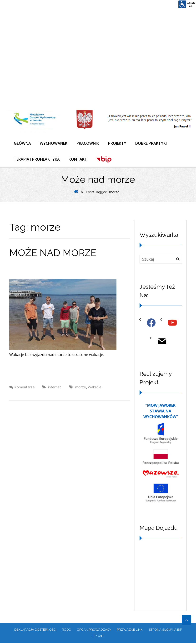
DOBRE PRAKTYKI (153, 144)
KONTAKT (79, 160)
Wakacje (95, 388)
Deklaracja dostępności (35, 631)
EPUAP (98, 637)
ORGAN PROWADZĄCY (94, 631)
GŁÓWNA (23, 144)
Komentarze (25, 388)
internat (55, 388)
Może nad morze (53, 254)
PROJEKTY (119, 144)
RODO (67, 631)
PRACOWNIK (89, 144)
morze (81, 388)
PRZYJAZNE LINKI (130, 631)
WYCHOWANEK (55, 144)
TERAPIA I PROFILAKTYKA (37, 160)
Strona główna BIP (165, 631)
